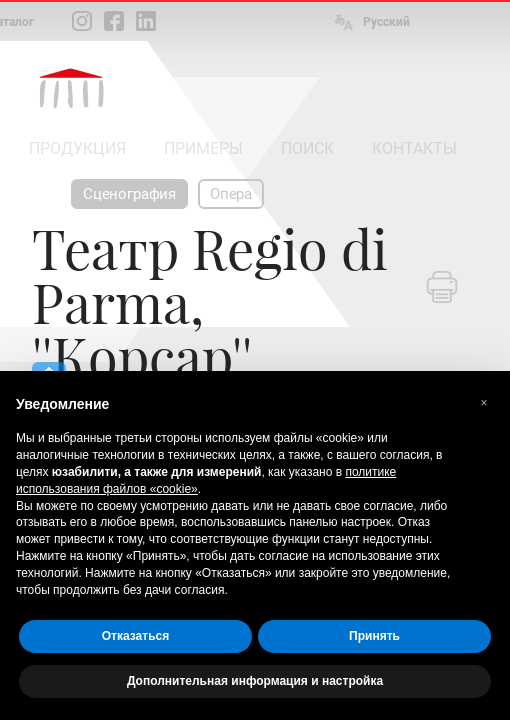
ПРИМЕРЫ (203, 148)
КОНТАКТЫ (414, 148)
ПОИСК (307, 148)
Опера (231, 194)
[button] (484, 403)
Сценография (129, 194)
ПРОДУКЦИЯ (77, 148)
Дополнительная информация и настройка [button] (255, 681)
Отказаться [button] (135, 636)
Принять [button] (374, 636)
